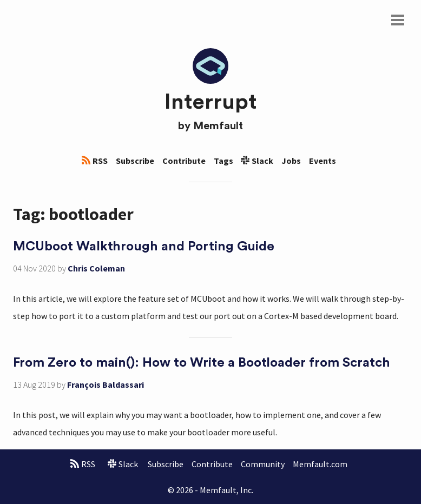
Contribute (184, 161)
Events (323, 161)
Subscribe (135, 161)
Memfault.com (320, 464)
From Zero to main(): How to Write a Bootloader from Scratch (202, 363)
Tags (223, 161)
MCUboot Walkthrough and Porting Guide (144, 247)
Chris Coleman (96, 268)
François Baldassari (106, 384)
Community (263, 464)
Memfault (218, 126)
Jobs (291, 161)
